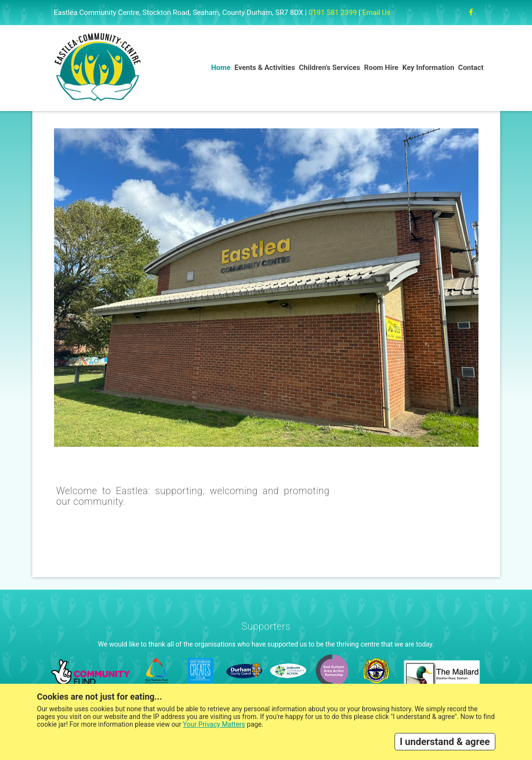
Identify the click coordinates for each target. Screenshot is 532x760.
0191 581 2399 (333, 13)
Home (221, 68)
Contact (471, 68)
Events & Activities (265, 68)
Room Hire (381, 68)
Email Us (376, 13)
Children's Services (330, 68)
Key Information (428, 68)
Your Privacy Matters (214, 724)
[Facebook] (471, 13)
